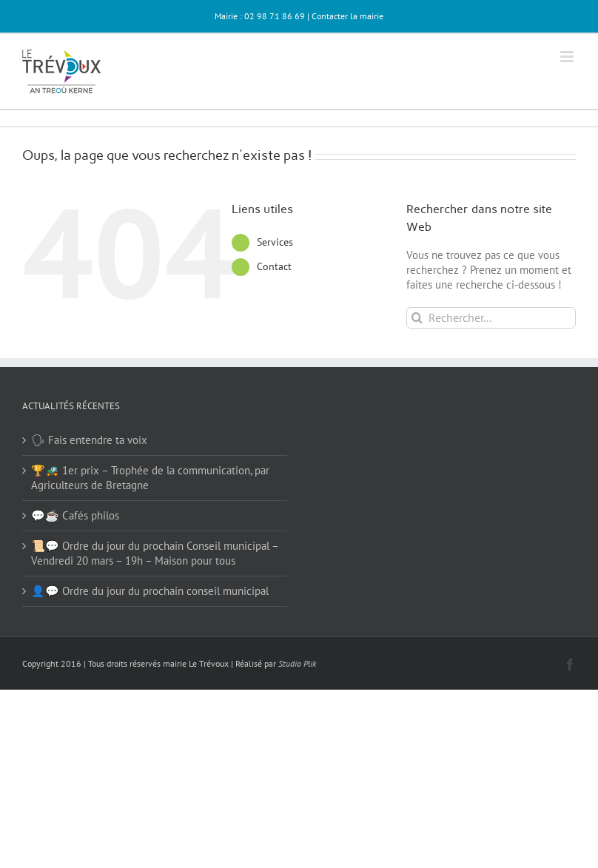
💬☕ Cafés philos (75, 515)
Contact (274, 266)
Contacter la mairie (347, 16)
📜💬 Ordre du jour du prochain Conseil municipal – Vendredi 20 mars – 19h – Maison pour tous (155, 553)
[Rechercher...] (491, 318)
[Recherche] (417, 318)
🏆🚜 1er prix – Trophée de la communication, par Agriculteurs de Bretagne (150, 478)
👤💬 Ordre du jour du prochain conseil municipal (150, 591)
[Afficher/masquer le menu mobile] (568, 57)
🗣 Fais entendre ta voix (89, 440)
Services (275, 242)
